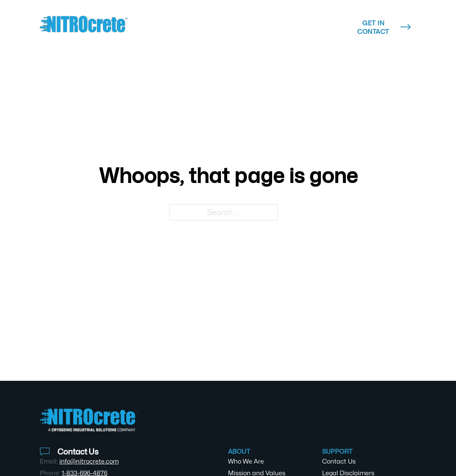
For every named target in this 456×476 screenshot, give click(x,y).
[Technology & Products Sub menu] (213, 27)
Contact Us (339, 461)
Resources (256, 23)
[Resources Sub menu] (283, 23)
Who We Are (246, 461)
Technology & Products (167, 27)
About (317, 23)
